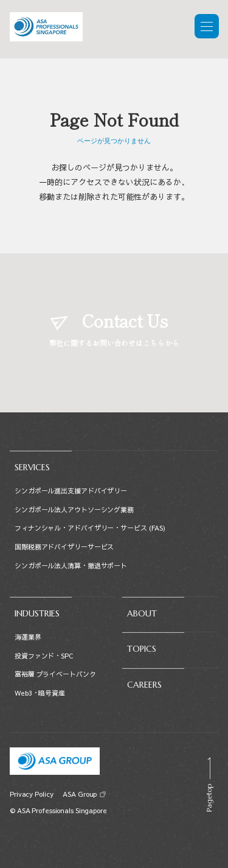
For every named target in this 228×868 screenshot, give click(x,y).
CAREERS (144, 685)
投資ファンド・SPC (44, 656)
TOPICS (142, 649)
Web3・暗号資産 (40, 693)
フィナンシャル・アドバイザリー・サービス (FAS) (90, 528)
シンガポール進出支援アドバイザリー (71, 491)
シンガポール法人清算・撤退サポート (71, 566)
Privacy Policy (31, 794)
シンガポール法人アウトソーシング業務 (74, 510)
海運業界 (28, 637)
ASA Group (79, 794)
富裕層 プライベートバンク (55, 674)
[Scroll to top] (209, 785)
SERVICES (32, 467)
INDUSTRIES (37, 613)
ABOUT (142, 613)
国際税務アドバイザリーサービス (64, 547)
